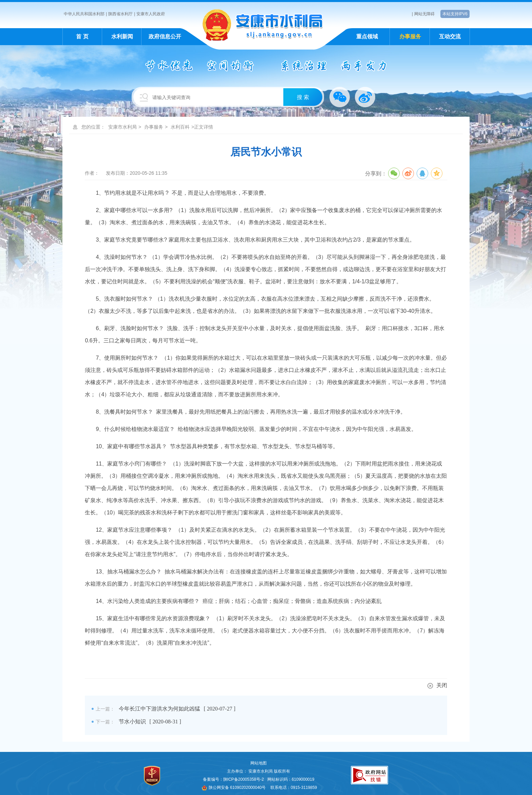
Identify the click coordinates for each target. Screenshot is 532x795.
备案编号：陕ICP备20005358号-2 (233, 779)
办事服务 (410, 36)
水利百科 (180, 127)
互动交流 (450, 36)
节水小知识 (132, 722)
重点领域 (367, 36)
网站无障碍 (424, 14)
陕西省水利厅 (120, 14)
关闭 (437, 685)
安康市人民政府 (151, 14)
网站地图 (259, 763)
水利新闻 (122, 36)
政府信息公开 (165, 36)
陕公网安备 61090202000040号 (234, 788)
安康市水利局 (122, 127)
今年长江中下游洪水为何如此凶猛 (159, 709)
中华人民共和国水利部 (84, 14)
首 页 (82, 36)
